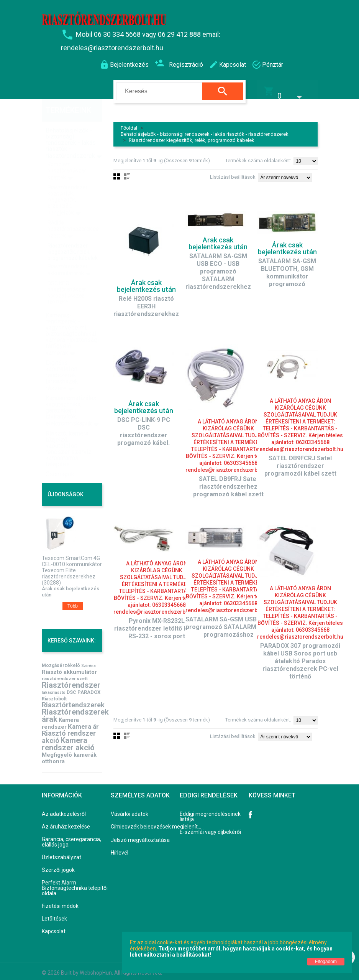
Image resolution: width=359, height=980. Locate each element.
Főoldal (129, 123)
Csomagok (60, 458)
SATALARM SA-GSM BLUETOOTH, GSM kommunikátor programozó (287, 268)
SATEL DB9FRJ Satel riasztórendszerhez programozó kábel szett (228, 482)
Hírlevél (120, 848)
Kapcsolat (54, 926)
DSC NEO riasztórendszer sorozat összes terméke (67, 276)
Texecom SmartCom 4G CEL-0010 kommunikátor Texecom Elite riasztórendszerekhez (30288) (72, 565)
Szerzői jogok (58, 865)
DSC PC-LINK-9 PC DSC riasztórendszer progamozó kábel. (144, 426)
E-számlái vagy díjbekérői (210, 827)
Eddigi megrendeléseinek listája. (210, 812)
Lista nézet (127, 171)
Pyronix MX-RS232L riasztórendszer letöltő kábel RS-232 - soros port (157, 623)
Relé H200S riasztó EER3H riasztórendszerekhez (146, 301)
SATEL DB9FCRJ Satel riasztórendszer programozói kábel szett (300, 461)
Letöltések (54, 914)
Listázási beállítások (233, 172)
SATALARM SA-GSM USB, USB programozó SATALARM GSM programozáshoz (229, 622)
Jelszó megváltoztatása (140, 835)
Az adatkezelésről (64, 809)
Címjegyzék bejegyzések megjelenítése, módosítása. (157, 822)
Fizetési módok (60, 901)
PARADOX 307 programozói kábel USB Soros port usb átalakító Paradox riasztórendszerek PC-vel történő (300, 656)
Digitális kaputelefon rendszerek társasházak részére (62, 359)
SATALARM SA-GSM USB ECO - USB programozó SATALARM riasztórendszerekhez (218, 266)
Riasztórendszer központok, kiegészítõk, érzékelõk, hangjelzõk (68, 184)
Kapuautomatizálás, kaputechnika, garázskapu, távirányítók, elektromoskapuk (72, 394)
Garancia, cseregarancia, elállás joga (71, 837)
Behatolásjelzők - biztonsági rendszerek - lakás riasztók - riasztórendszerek (205, 129)
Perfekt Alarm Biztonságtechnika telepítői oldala (75, 883)
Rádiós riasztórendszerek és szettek (73, 213)
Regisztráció (179, 64)
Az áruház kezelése (66, 822)
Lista (127, 731)
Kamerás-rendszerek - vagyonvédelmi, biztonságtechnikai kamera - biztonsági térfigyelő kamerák (72, 318)
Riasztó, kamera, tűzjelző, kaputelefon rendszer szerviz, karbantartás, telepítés (69, 432)
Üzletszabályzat (61, 852)
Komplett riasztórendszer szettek (67, 155)
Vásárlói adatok (130, 809)
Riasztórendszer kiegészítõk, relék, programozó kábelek (192, 135)
